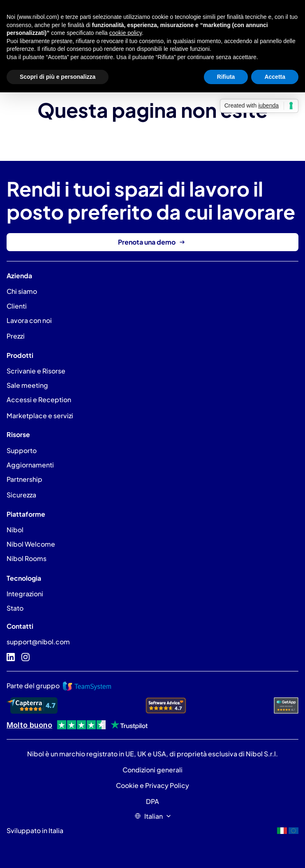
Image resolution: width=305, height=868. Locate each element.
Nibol (15, 530)
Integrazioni (25, 594)
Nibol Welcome (31, 544)
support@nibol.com (38, 642)
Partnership (24, 479)
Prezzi (16, 336)
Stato (15, 608)
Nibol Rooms (27, 558)
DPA (152, 801)
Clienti (17, 306)
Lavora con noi (29, 320)
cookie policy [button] (126, 33)
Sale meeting (27, 385)
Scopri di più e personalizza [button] (58, 77)
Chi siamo (22, 291)
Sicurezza (21, 495)
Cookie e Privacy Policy (152, 785)
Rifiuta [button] (226, 77)
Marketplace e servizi (40, 416)
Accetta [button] (275, 77)
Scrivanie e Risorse (36, 371)
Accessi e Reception (39, 400)
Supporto (22, 450)
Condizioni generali (152, 770)
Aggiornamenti (30, 465)
